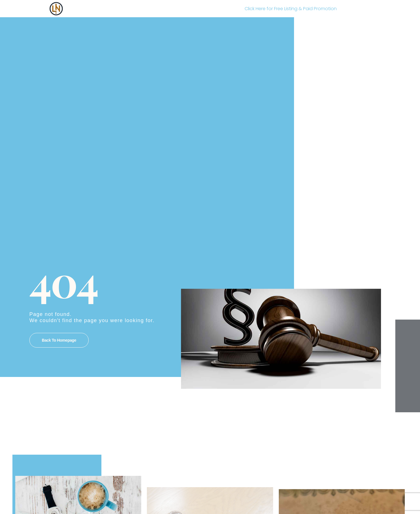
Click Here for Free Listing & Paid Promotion (291, 9)
